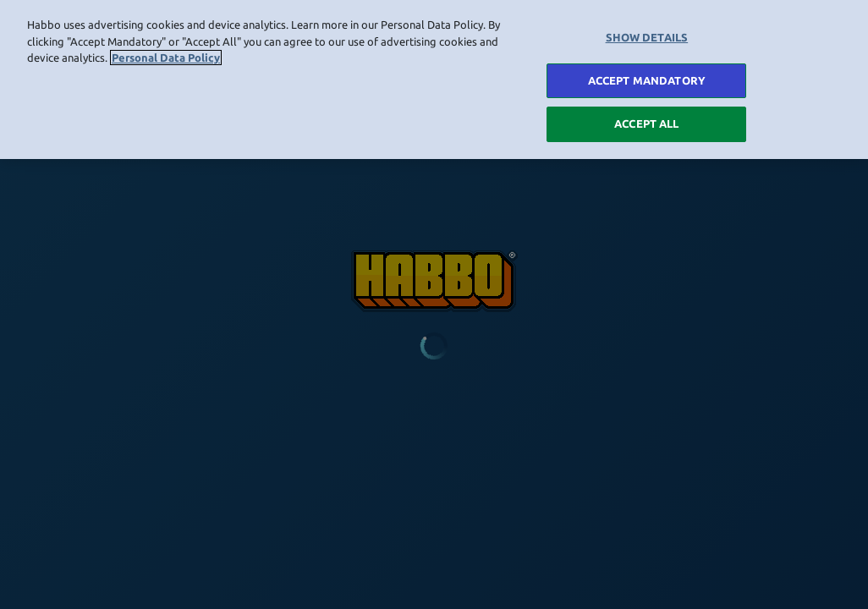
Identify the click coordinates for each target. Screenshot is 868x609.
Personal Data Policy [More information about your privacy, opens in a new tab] (166, 54)
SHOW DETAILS (647, 34)
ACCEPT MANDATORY (647, 77)
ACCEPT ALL (646, 121)
